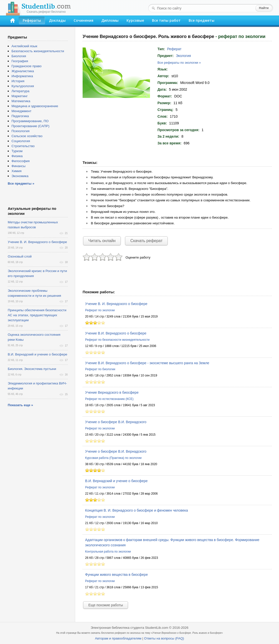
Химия (16, 171)
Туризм (17, 151)
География (20, 61)
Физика (17, 156)
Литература (20, 91)
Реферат (174, 49)
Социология (21, 141)
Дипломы (110, 20)
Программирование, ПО (30, 121)
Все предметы (202, 20)
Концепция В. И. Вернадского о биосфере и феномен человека (137, 510)
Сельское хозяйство (27, 136)
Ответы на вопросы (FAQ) (164, 638)
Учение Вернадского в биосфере (112, 392)
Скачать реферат (146, 241)
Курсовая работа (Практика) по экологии (113, 458)
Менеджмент (21, 111)
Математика (21, 101)
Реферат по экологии (100, 310)
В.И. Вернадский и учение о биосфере (116, 481)
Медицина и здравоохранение (35, 106)
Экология (183, 56)
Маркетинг (20, 96)
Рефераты (32, 20)
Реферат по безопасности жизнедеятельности (117, 340)
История (18, 81)
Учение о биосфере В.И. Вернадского (116, 422)
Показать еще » (20, 405)
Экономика (20, 176)
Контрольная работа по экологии (108, 552)
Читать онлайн (102, 241)
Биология (19, 56)
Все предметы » (21, 183)
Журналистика (23, 71)
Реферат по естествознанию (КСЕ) (109, 399)
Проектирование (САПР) (30, 126)
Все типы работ (166, 20)
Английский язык (24, 46)
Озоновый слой (20, 256)
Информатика (22, 76)
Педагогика (20, 116)
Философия (21, 161)
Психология (20, 131)
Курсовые (135, 20)
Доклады (57, 20)
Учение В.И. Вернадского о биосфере (116, 333)
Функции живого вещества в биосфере (116, 575)
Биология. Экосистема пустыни (32, 369)
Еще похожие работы (106, 605)
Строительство (23, 146)
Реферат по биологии (100, 369)
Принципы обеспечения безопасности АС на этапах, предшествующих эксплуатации (37, 315)
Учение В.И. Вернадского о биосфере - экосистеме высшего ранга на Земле (147, 363)
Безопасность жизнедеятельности (38, 51)
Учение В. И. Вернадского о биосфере (116, 304)
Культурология (23, 86)
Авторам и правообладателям (118, 638)
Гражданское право (26, 66)
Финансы (18, 166)
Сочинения (83, 20)
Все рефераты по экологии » (179, 63)
